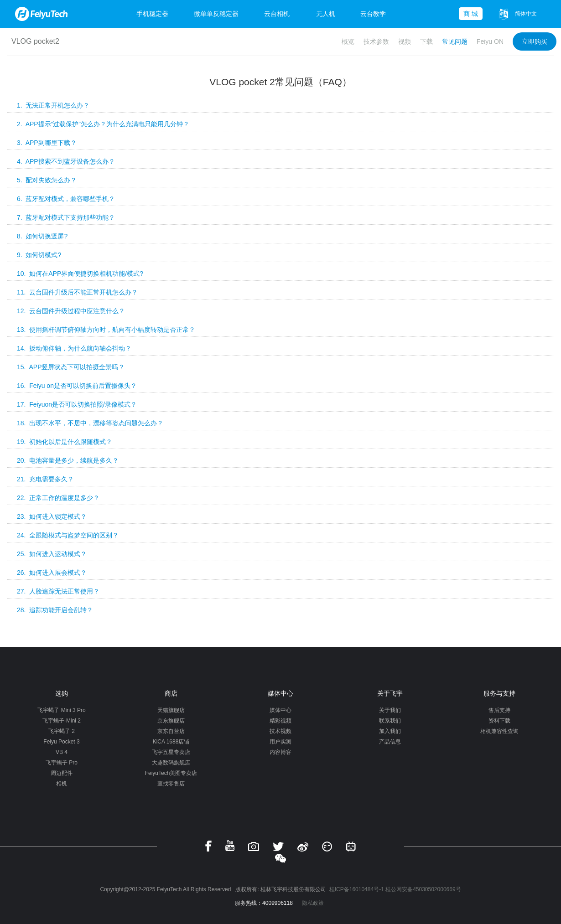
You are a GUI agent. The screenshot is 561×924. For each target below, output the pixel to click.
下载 (426, 41)
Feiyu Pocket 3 (61, 742)
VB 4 (62, 752)
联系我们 (390, 721)
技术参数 (376, 41)
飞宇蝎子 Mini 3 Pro (61, 710)
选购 (62, 693)
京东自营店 (171, 731)
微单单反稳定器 (216, 14)
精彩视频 (280, 721)
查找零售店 (171, 784)
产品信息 (390, 742)
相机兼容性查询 (499, 731)
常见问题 (455, 41)
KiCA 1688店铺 (171, 742)
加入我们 (390, 731)
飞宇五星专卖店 (171, 752)
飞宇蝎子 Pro (62, 763)
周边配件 (62, 773)
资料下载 (499, 721)
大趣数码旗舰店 (171, 763)
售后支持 (499, 710)
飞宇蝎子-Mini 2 (62, 721)
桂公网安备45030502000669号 (423, 889)
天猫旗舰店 (171, 710)
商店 (171, 693)
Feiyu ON (490, 41)
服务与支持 (499, 693)
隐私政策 (313, 903)
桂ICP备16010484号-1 (357, 889)
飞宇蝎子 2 (62, 731)
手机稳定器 (152, 14)
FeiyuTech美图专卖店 (171, 773)
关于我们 (390, 710)
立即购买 (535, 41)
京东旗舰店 (171, 721)
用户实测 (280, 742)
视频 (405, 41)
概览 (348, 41)
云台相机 (277, 14)
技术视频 (280, 731)
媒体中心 (280, 693)
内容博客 (280, 752)
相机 (62, 784)
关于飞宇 (390, 693)
